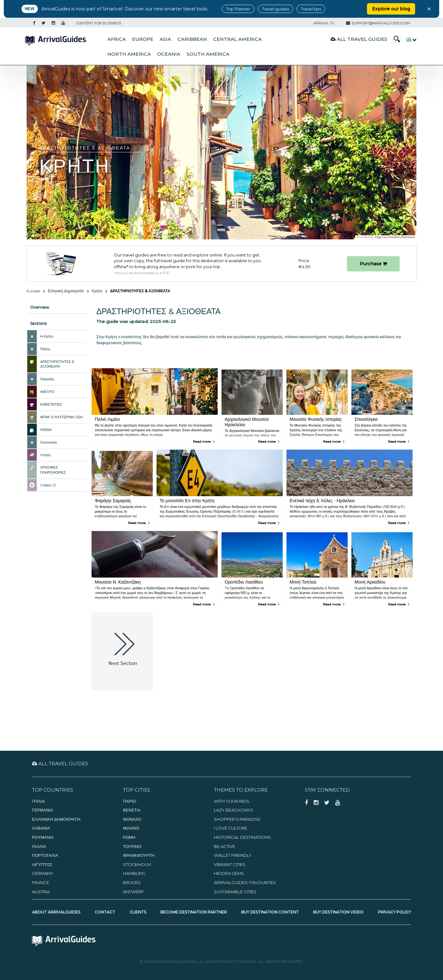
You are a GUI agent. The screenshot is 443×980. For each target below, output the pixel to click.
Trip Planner (238, 9)
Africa (117, 39)
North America (129, 54)
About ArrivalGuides (56, 912)
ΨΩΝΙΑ (46, 430)
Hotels (45, 455)
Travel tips (311, 9)
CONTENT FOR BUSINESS (99, 23)
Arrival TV (324, 23)
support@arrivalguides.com (378, 23)
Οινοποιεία (48, 442)
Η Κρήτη (47, 336)
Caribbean (192, 39)
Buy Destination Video (338, 912)
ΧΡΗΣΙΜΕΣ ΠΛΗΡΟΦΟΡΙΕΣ (53, 470)
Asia (165, 39)
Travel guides (276, 9)
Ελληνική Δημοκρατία (66, 291)
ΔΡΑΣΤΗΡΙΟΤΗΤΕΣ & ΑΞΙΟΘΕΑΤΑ (57, 364)
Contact (105, 912)
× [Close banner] (429, 9)
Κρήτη (97, 291)
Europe (143, 39)
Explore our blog (391, 9)
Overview (40, 307)
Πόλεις (45, 349)
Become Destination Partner (194, 912)
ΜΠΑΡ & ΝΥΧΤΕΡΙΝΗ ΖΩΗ (61, 417)
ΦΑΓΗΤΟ (47, 392)
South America (208, 54)
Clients (138, 912)
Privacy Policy (395, 912)
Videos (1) (48, 485)
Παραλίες (47, 379)
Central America (238, 39)
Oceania (169, 54)
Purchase (373, 264)
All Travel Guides (359, 39)
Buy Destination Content (270, 912)
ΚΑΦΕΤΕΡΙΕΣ (51, 404)
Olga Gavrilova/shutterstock (395, 237)
